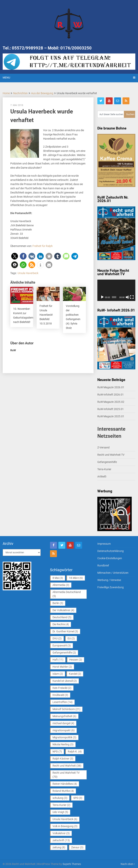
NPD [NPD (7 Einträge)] (57, 752)
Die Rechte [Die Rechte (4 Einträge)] (61, 624)
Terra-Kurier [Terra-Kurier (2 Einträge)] (61, 805)
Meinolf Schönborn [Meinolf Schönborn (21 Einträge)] (66, 709)
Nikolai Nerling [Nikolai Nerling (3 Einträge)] (63, 744)
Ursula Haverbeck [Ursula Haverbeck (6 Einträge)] (65, 819)
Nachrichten (20, 93)
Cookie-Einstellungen (110, 558)
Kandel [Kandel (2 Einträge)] (75, 674)
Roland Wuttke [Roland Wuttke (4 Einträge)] (63, 791)
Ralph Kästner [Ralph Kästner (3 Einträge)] (63, 759)
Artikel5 (102, 476)
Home (6, 93)
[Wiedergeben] (102, 297)
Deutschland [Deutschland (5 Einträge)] (62, 617)
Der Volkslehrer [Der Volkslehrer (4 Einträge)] (63, 610)
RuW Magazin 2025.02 (111, 402)
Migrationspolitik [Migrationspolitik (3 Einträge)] (64, 737)
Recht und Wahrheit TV (111, 455)
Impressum (104, 544)
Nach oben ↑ (128, 864)
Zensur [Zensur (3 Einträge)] (77, 847)
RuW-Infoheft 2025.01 (111, 409)
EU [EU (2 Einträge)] (71, 638)
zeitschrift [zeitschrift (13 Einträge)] (61, 840)
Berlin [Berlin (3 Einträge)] (58, 603)
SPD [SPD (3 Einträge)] (78, 798)
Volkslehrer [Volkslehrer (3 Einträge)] (61, 833)
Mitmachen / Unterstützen (113, 573)
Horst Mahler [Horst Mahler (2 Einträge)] (62, 667)
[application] (116, 290)
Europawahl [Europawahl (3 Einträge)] (62, 646)
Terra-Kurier (104, 469)
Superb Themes (72, 864)
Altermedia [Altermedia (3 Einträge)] (61, 585)
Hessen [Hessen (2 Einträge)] (76, 660)
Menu (6, 78)
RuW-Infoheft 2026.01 (111, 395)
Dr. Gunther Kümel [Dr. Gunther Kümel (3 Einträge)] (65, 631)
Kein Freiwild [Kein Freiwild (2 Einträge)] (62, 688)
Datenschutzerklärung (111, 551)
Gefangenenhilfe (107, 462)
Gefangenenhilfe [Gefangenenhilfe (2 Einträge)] (64, 653)
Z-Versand (103, 447)
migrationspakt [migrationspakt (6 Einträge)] (64, 730)
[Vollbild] (132, 297)
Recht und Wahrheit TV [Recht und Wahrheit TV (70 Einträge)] (66, 775)
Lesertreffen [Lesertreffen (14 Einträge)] (63, 702)
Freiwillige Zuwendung (111, 587)
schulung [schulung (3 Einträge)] (60, 798)
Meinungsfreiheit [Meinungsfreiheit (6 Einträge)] (64, 716)
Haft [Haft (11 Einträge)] (58, 660)
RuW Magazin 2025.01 (111, 416)
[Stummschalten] (128, 297)
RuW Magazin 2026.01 (111, 387)
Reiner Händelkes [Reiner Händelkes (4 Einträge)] (65, 784)
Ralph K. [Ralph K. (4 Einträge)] (75, 752)
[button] (15, 256)
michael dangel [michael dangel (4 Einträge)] (63, 723)
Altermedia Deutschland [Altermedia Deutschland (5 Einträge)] (67, 594)
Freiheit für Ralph (43, 246)
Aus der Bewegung (42, 93)
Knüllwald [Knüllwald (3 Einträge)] (60, 695)
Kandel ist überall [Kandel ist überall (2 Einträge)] (65, 681)
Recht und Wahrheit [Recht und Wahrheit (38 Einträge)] (67, 766)
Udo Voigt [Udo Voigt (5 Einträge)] (60, 812)
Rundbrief (103, 565)
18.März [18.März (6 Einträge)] (76, 578)
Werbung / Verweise (109, 580)
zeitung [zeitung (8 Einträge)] (59, 847)
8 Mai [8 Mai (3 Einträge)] (58, 578)
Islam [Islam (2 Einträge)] (58, 674)
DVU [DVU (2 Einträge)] (57, 638)
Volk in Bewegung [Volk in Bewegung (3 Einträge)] (65, 826)
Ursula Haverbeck (28, 273)
